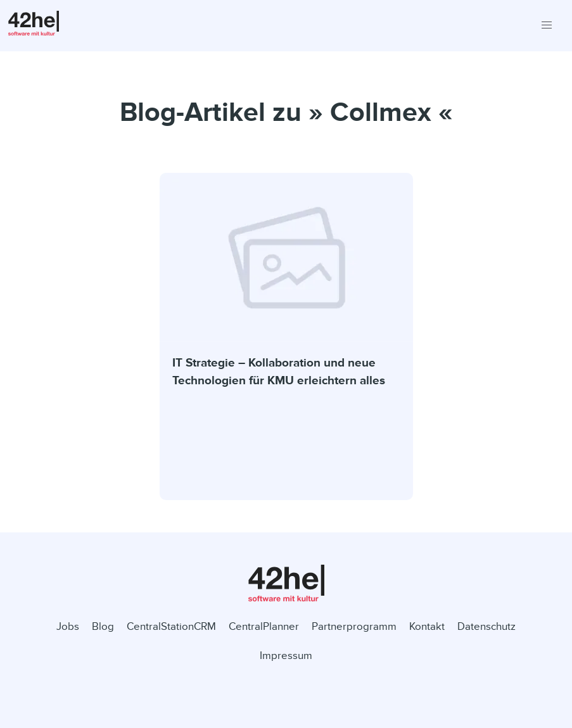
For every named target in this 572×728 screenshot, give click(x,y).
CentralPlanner (264, 626)
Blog (103, 626)
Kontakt (427, 626)
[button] (546, 26)
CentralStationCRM (171, 626)
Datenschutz (486, 626)
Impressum (286, 656)
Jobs (68, 626)
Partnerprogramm (354, 626)
